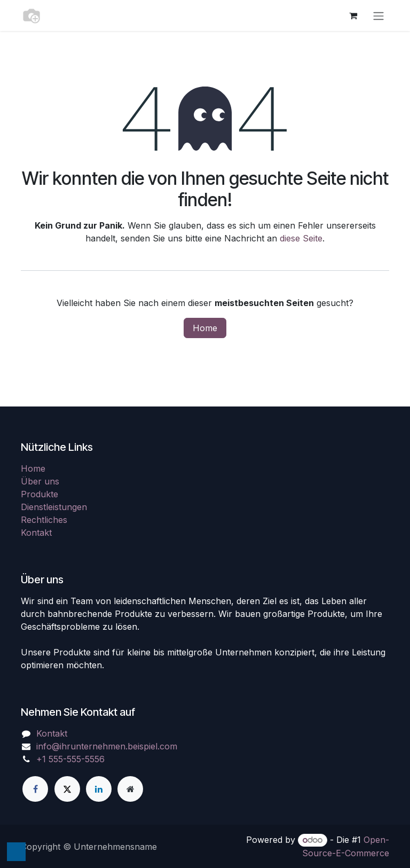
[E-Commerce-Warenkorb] (353, 15)
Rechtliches (44, 520)
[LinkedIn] (99, 789)
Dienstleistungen (54, 507)
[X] (67, 789)
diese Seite (301, 238)
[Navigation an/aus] (379, 15)
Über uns (40, 481)
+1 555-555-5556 (70, 759)
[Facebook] (35, 789)
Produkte (40, 494)
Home (205, 328)
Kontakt (36, 533)
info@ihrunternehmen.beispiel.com (107, 746)
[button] (16, 852)
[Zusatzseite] (130, 789)
